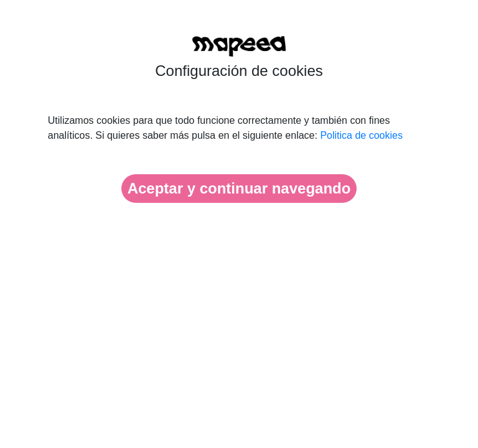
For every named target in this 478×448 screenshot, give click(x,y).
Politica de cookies (361, 135)
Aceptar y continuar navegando (239, 188)
